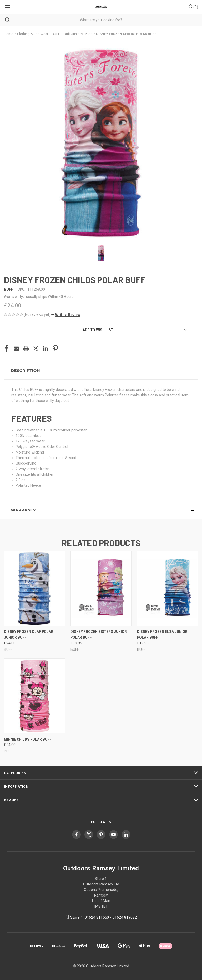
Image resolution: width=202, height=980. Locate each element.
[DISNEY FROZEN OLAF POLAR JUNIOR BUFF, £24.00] (34, 588)
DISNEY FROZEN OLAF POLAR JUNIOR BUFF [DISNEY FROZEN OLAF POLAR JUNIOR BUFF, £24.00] (29, 635)
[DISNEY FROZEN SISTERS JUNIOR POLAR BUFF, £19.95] (101, 588)
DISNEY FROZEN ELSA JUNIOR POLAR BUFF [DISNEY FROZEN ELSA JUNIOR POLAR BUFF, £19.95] (162, 635)
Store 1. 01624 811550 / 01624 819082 (103, 917)
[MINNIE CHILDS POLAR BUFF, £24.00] (34, 696)
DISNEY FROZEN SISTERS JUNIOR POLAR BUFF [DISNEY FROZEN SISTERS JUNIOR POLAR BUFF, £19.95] (99, 635)
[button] (66, 315)
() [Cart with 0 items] (193, 7)
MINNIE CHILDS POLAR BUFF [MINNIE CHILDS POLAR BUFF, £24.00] (28, 739)
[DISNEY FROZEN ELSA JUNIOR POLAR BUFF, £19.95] (168, 588)
